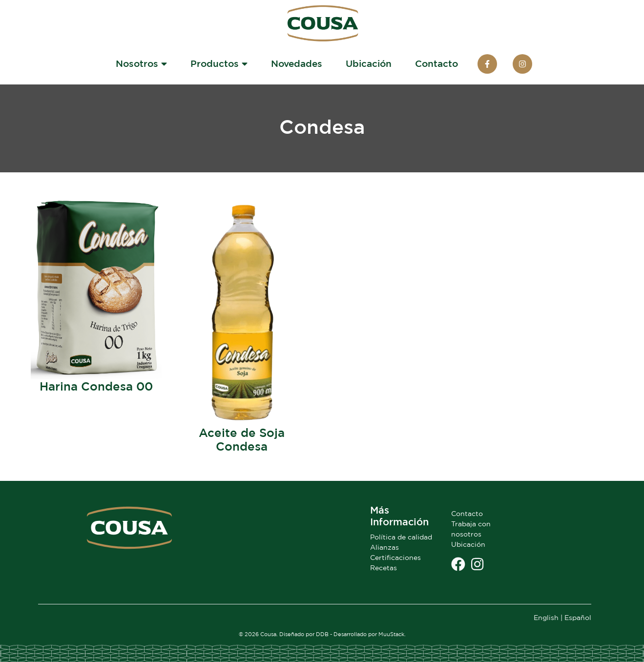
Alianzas (384, 547)
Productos (219, 63)
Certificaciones (395, 557)
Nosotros (141, 63)
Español (578, 617)
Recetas (384, 568)
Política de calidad (401, 537)
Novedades (297, 63)
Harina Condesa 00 (96, 386)
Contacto (436, 63)
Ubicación (369, 63)
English (546, 617)
